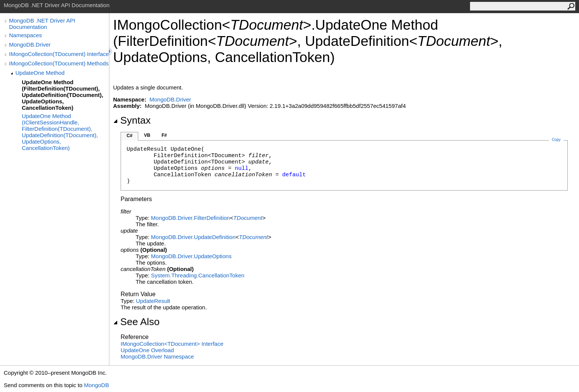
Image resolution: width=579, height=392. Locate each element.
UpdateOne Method (40, 73)
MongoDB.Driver (30, 45)
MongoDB (96, 385)
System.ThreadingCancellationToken (198, 275)
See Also (136, 322)
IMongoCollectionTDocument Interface (172, 344)
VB (147, 135)
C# (129, 136)
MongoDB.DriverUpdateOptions (191, 256)
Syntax (132, 120)
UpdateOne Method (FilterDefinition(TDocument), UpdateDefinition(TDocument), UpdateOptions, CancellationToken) (63, 95)
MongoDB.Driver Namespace (157, 356)
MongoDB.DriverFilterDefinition (190, 218)
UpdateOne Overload (147, 350)
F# (164, 135)
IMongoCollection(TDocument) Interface (59, 54)
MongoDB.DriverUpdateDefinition (193, 237)
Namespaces (26, 35)
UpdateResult (153, 301)
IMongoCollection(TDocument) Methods (59, 63)
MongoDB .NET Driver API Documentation (42, 24)
